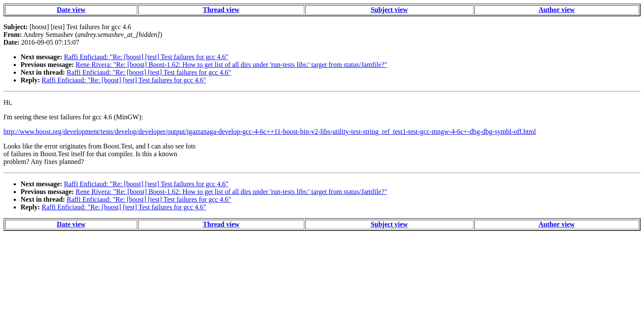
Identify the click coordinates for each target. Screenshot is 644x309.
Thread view (221, 10)
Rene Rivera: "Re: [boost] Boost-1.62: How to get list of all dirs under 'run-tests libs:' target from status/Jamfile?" (232, 65)
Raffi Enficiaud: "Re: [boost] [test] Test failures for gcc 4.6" (146, 57)
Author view (557, 10)
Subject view (389, 10)
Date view (71, 10)
